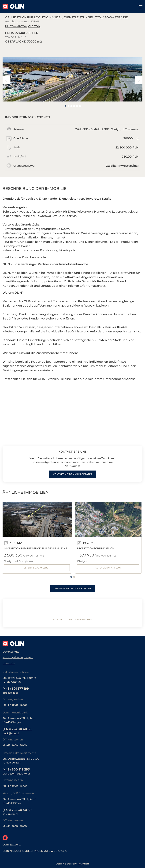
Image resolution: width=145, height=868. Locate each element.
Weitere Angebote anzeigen (73, 589)
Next (139, 80)
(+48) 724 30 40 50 (18, 729)
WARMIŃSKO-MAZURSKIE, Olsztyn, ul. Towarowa (107, 129)
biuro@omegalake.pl (16, 773)
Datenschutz (11, 651)
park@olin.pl (11, 733)
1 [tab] (65, 106)
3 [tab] (71, 106)
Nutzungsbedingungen (18, 657)
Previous (6, 80)
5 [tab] (77, 106)
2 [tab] (68, 106)
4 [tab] (74, 106)
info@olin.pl (10, 692)
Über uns (9, 663)
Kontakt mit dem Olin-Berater (73, 474)
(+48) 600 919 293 (17, 769)
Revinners (84, 864)
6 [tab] (80, 106)
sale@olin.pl (10, 814)
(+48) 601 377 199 (17, 688)
